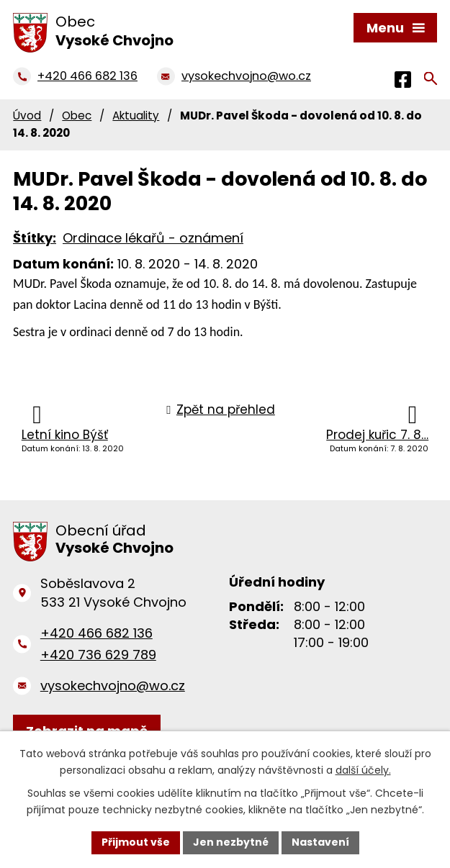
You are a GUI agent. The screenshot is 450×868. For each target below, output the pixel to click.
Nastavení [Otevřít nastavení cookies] (320, 842)
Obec (77, 116)
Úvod (27, 116)
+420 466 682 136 (96, 633)
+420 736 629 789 (98, 655)
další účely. (363, 770)
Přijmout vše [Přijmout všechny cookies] (136, 842)
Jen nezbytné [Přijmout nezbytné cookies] (231, 842)
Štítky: (35, 238)
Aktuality (136, 116)
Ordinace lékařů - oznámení (153, 238)
